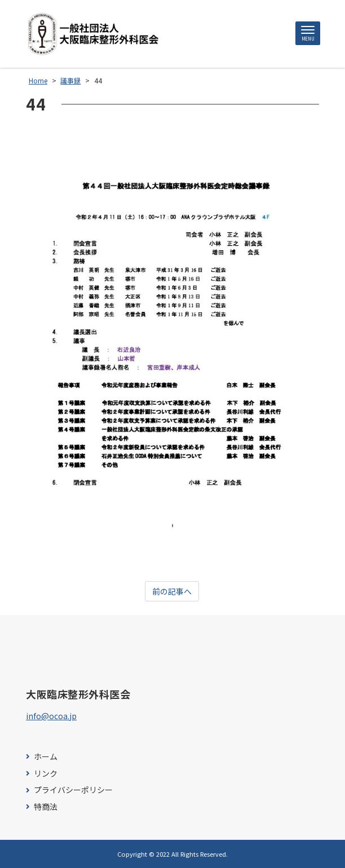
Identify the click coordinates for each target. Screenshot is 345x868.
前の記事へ (172, 591)
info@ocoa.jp (51, 716)
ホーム (46, 757)
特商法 (46, 807)
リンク (46, 774)
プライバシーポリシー (73, 790)
